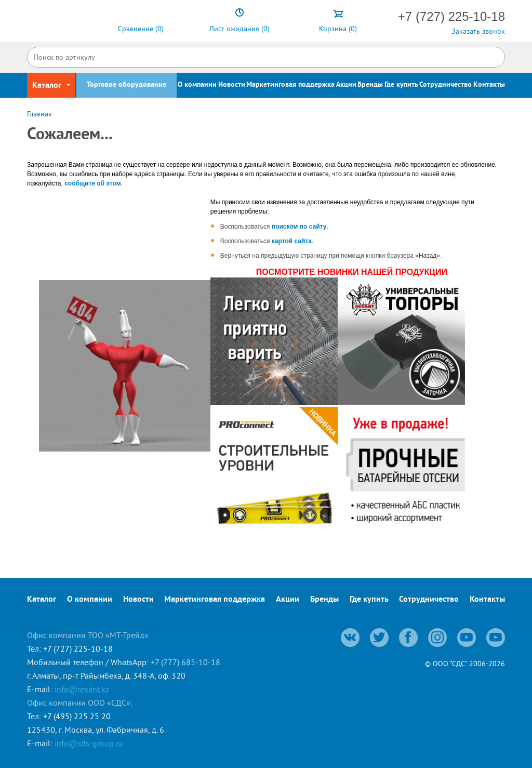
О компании (197, 85)
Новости (232, 85)
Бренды (370, 85)
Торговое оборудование (127, 85)
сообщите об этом (92, 183)
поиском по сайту (299, 227)
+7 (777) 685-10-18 (185, 662)
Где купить (401, 85)
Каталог (42, 600)
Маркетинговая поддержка (290, 85)
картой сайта (292, 241)
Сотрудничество (445, 85)
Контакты (489, 85)
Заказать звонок (478, 31)
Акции (346, 85)
